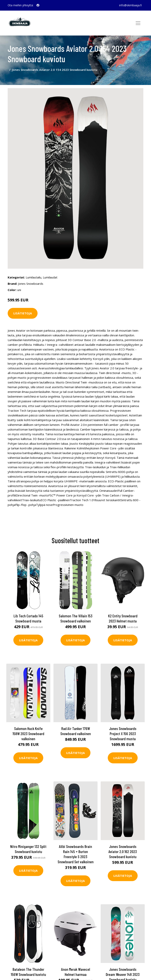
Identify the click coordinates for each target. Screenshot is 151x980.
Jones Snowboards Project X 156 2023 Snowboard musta (123, 734)
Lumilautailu (34, 277)
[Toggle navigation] (138, 23)
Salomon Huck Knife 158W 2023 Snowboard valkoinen (28, 734)
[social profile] (38, 5)
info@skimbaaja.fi (130, 5)
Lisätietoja (23, 313)
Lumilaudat (50, 277)
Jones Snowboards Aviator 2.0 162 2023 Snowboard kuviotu (123, 851)
